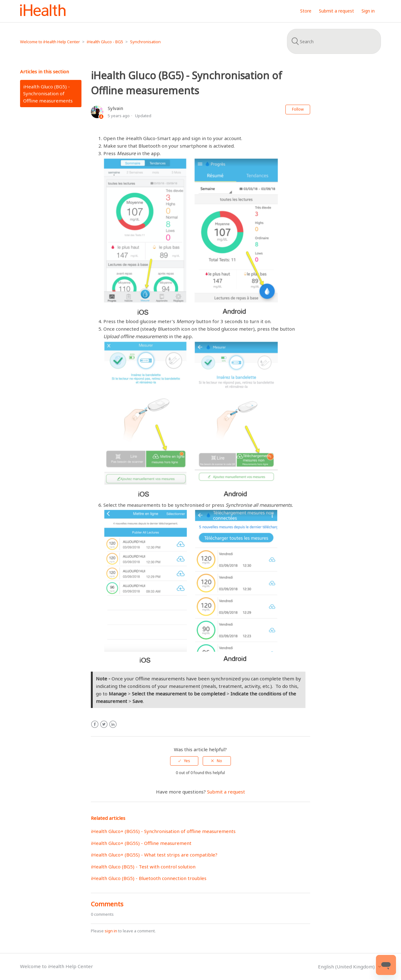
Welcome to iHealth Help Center (50, 42)
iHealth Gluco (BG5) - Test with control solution (143, 867)
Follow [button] (298, 109)
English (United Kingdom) (347, 967)
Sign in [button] (368, 11)
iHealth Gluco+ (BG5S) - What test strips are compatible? (154, 855)
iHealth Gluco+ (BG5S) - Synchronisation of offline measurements (163, 831)
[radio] (184, 761)
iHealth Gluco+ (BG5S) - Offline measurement (141, 843)
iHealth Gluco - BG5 (105, 42)
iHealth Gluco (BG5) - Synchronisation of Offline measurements (48, 94)
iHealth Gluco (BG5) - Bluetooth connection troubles (149, 878)
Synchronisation (145, 42)
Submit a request (336, 11)
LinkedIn (113, 724)
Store (306, 11)
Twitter (104, 724)
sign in (111, 931)
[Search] (334, 41)
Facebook (95, 724)
